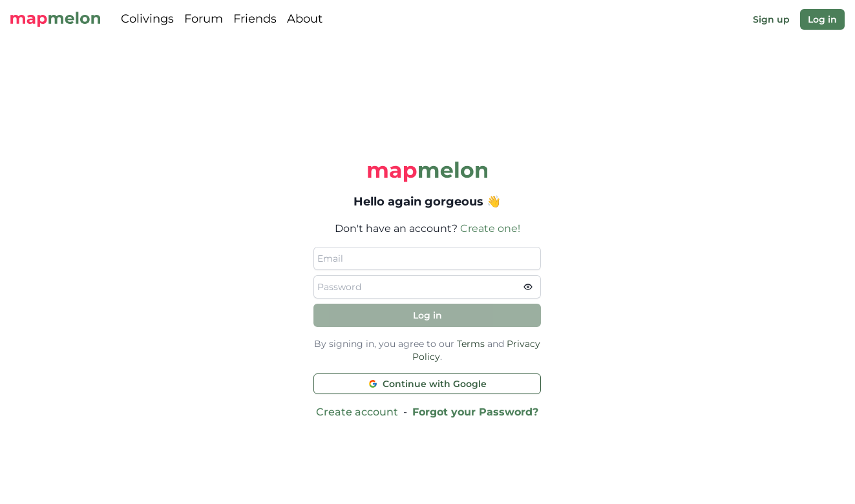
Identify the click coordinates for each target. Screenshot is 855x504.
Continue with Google (428, 384)
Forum (204, 19)
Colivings (147, 19)
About (305, 19)
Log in (822, 19)
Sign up (771, 19)
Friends (255, 19)
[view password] (532, 287)
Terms (471, 344)
